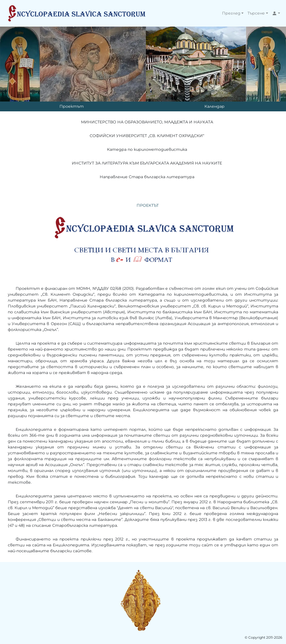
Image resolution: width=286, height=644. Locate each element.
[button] (233, 13)
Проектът (72, 106)
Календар (214, 106)
